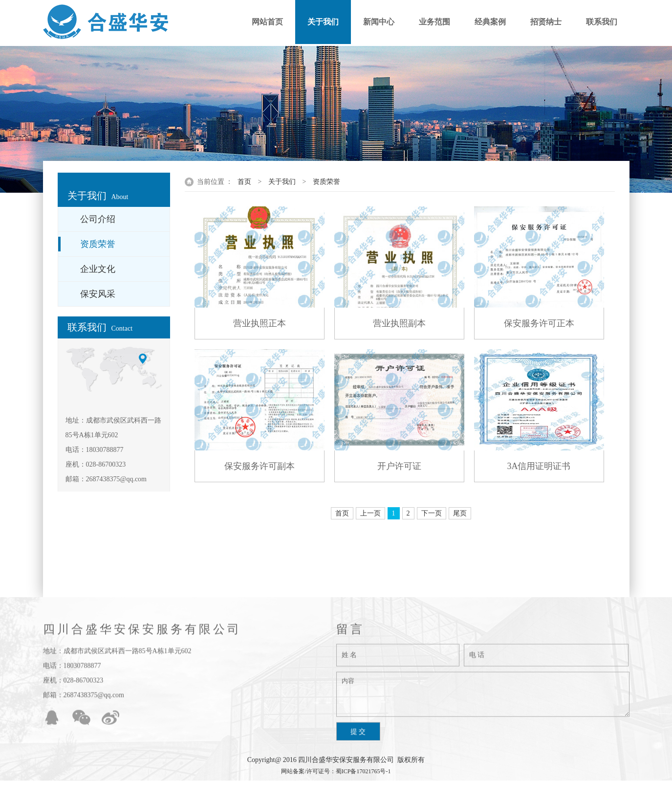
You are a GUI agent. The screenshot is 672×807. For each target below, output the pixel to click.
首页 (244, 182)
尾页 (460, 513)
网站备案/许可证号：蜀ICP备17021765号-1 (336, 771)
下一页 (432, 513)
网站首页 (267, 22)
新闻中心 (379, 22)
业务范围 (434, 22)
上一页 (370, 513)
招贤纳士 (546, 22)
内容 (483, 699)
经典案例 (490, 22)
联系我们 (602, 22)
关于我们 (323, 22)
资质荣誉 (326, 182)
